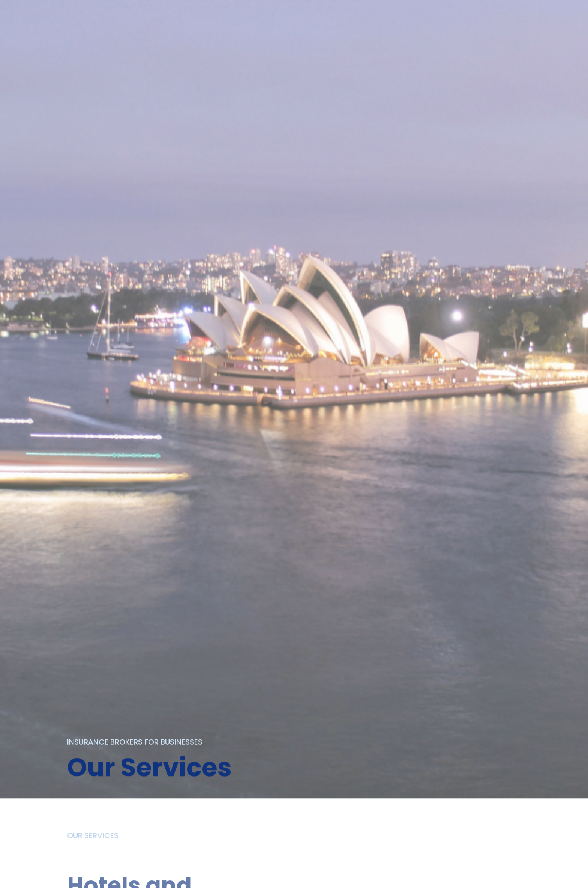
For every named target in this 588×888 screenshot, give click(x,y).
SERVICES (241, 10)
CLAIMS (338, 10)
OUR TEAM (293, 10)
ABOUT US (190, 10)
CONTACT (383, 10)
